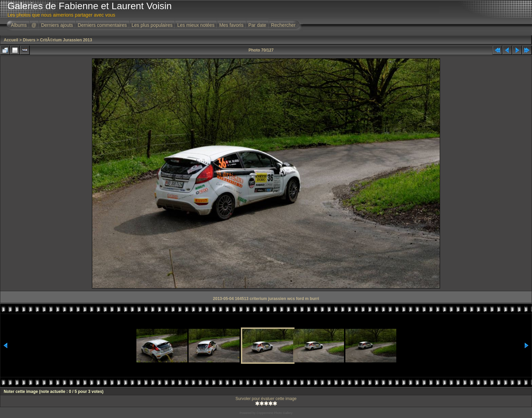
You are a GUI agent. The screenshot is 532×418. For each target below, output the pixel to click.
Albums (19, 25)
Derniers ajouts (57, 25)
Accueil (11, 40)
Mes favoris (231, 25)
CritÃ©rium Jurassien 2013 (66, 40)
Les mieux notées (196, 25)
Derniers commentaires (102, 25)
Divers (29, 40)
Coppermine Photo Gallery (274, 413)
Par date (257, 25)
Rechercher (283, 25)
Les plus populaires (152, 25)
